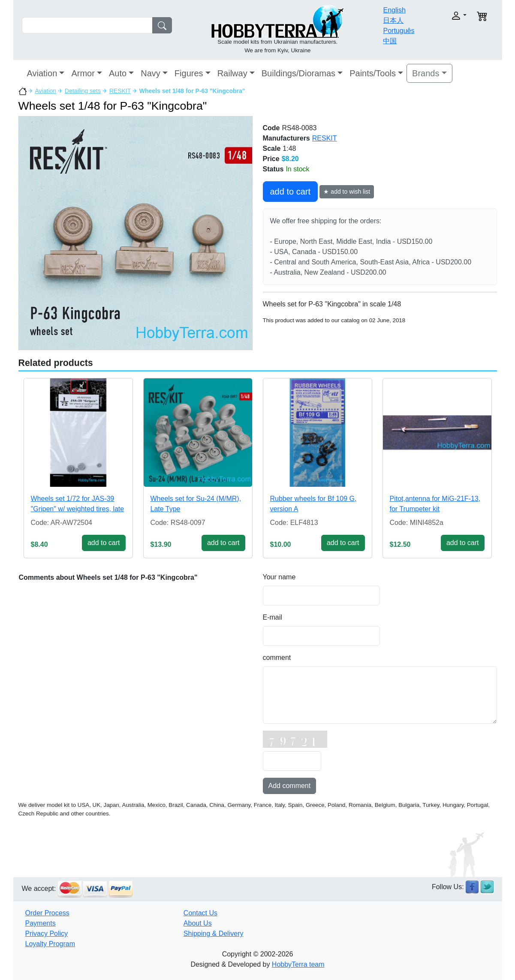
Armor (83, 73)
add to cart (291, 192)
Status (273, 169)
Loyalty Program (50, 944)
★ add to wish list (347, 192)
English (394, 10)
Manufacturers (286, 138)
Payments (41, 923)
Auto (118, 73)
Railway (232, 73)
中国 (390, 41)
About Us (198, 923)
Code (271, 128)
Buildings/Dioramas (298, 73)
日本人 (393, 20)
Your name (279, 577)
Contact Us (200, 913)
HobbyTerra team (298, 964)
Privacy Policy (47, 934)
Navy (151, 73)
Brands (426, 73)
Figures (189, 73)
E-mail (273, 617)
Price (271, 159)
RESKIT (120, 91)
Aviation (42, 73)
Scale (272, 148)
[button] (445, 16)
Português (399, 31)
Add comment (290, 786)
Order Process (47, 913)
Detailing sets (83, 91)
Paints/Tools (373, 73)
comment (277, 658)
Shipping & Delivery (214, 934)
